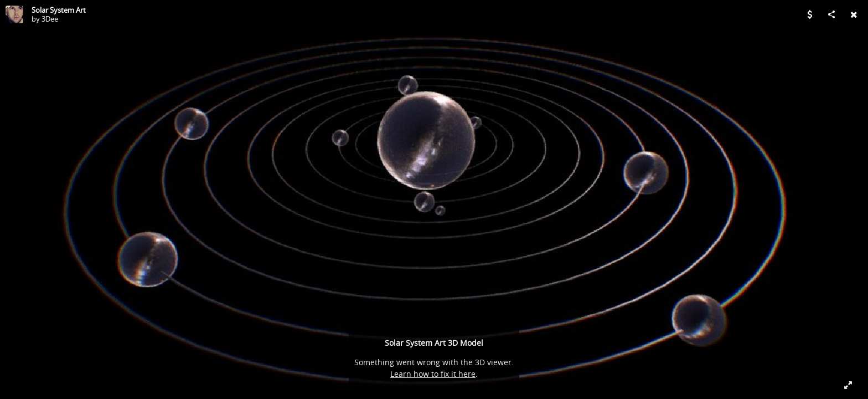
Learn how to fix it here (433, 374)
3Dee (50, 19)
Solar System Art (59, 10)
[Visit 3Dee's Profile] (14, 14)
